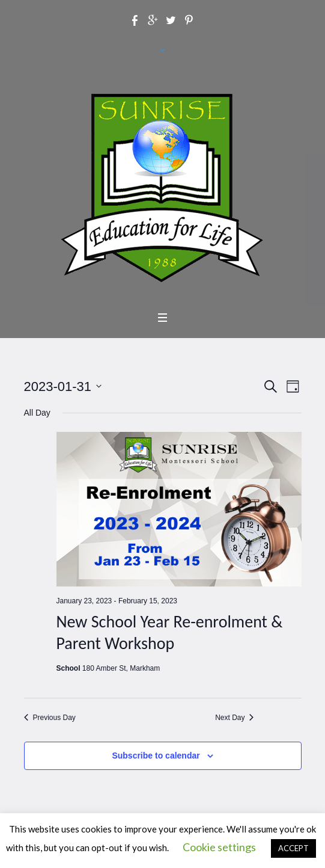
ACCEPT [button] (293, 848)
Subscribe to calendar (156, 756)
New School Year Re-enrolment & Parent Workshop (170, 633)
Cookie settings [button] (219, 847)
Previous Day (50, 718)
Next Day (234, 718)
